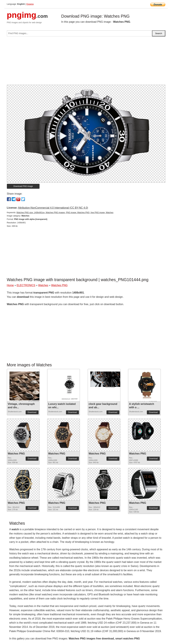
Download (32, 412)
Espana (30, 4)
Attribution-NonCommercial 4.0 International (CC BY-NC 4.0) (53, 208)
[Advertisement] (86, 62)
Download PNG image (23, 186)
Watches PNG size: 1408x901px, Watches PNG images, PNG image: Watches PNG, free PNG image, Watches (65, 213)
